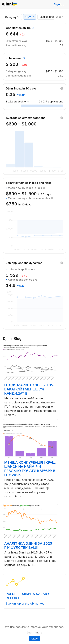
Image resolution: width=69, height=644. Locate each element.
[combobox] (11, 17)
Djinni (10, 4)
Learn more (35, 632)
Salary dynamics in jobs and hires (29, 183)
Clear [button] (59, 17)
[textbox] (11, 17)
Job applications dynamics (24, 263)
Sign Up (59, 4)
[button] (62, 88)
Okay (34, 639)
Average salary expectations (26, 118)
